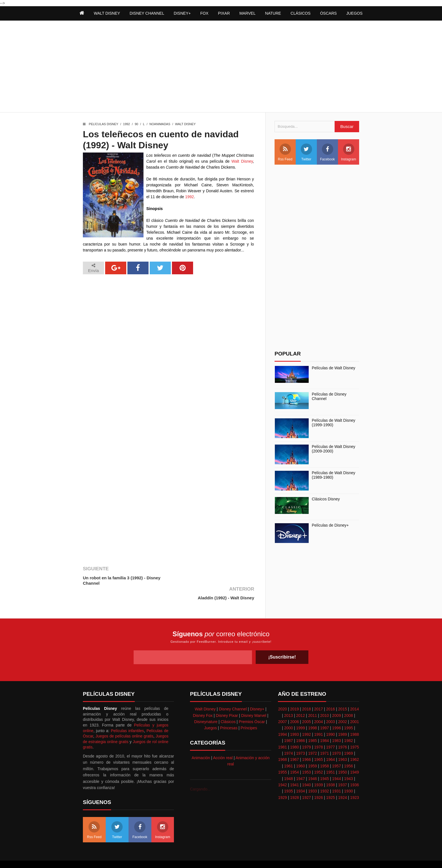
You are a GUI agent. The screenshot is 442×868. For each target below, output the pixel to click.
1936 (354, 770)
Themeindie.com (210, 857)
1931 (336, 776)
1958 (325, 751)
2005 (307, 707)
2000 (289, 714)
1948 (289, 764)
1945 (325, 764)
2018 (307, 694)
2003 (331, 707)
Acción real (223, 743)
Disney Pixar (227, 701)
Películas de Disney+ (330, 525)
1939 (318, 770)
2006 (294, 707)
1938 (331, 770)
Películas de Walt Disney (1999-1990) (333, 423)
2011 (312, 701)
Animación (201, 743)
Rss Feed (285, 152)
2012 (301, 701)
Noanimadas (160, 124)
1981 (283, 732)
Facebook (327, 152)
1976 (343, 732)
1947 (301, 764)
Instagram (349, 152)
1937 (343, 770)
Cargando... (200, 774)
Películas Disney (104, 124)
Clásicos (228, 707)
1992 (127, 124)
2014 (354, 694)
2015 (343, 694)
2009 (336, 701)
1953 (307, 757)
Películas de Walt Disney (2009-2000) (333, 449)
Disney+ (257, 694)
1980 (294, 732)
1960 (301, 751)
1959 (312, 751)
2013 (289, 701)
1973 (301, 739)
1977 (331, 732)
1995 (349, 714)
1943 (349, 764)
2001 (354, 707)
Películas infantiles (127, 716)
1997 (325, 714)
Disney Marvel (254, 701)
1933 (312, 776)
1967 (294, 745)
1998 (312, 714)
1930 (349, 776)
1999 (301, 714)
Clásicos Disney (326, 499)
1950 (343, 757)
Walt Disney (185, 124)
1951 (331, 757)
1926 (318, 783)
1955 (283, 757)
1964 (331, 745)
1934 (301, 776)
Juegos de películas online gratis (124, 721)
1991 (318, 720)
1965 (318, 745)
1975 (354, 732)
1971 (325, 739)
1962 (354, 745)
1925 (331, 783)
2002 (343, 707)
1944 (336, 764)
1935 (289, 776)
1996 (336, 714)
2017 (318, 694)
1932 (325, 776)
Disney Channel (233, 694)
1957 (336, 751)
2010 (325, 701)
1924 (343, 783)
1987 (289, 726)
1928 (294, 783)
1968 (283, 745)
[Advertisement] (221, 67)
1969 (349, 739)
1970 (336, 739)
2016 (331, 694)
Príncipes (249, 714)
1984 (325, 726)
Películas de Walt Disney (333, 368)
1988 (354, 720)
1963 (343, 745)
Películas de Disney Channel (329, 397)
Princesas (229, 714)
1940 (307, 770)
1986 (301, 726)
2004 (318, 707)
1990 (331, 720)
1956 (349, 751)
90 (136, 124)
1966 (307, 745)
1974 (289, 739)
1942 (283, 770)
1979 (307, 732)
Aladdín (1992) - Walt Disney (226, 578)
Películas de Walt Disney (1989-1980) (333, 475)
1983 (336, 726)
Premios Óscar (252, 707)
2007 (283, 707)
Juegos (210, 714)
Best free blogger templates (249, 857)
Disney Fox (203, 701)
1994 (283, 720)
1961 (289, 751)
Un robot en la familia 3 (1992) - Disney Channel (122, 581)
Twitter (306, 152)
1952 (318, 757)
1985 (312, 726)
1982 (349, 726)
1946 (312, 764)
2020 (283, 694)
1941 (294, 770)
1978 (318, 732)
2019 (294, 694)
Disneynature (206, 707)
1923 (354, 783)
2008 (349, 701)
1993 (294, 720)
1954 (294, 757)
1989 (343, 720)
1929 (283, 783)
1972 (312, 739)
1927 (307, 783)
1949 (354, 757)
